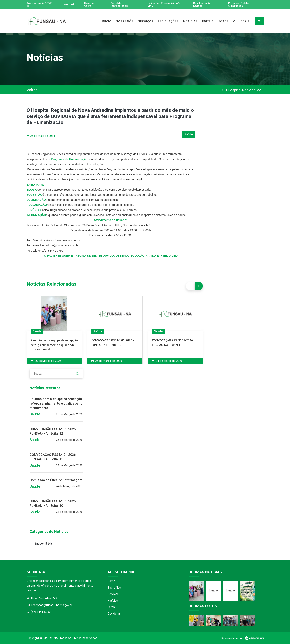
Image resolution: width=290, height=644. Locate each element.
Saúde (37, 332)
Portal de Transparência (121, 5)
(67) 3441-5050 (41, 612)
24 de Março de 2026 (167, 361)
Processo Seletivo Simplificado (240, 5)
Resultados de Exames (203, 5)
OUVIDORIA (242, 22)
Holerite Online (90, 5)
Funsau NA (50, 638)
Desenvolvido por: (242, 639)
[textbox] (111, 210)
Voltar (32, 90)
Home (111, 581)
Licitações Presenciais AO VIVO (166, 5)
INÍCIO (107, 22)
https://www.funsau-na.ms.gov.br (60, 241)
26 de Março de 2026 (46, 361)
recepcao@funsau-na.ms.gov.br (52, 605)
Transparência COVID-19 (36, 5)
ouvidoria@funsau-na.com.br (60, 246)
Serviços (113, 594)
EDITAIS (208, 22)
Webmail (69, 5)
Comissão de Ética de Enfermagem (56, 481)
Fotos (111, 607)
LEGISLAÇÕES (168, 22)
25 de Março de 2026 (107, 361)
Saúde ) (43, 544)
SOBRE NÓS (125, 22)
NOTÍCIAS (190, 22)
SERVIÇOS (146, 22)
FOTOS (224, 22)
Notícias (113, 601)
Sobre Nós (114, 588)
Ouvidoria (114, 614)
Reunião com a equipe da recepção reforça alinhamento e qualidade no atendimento (54, 345)
